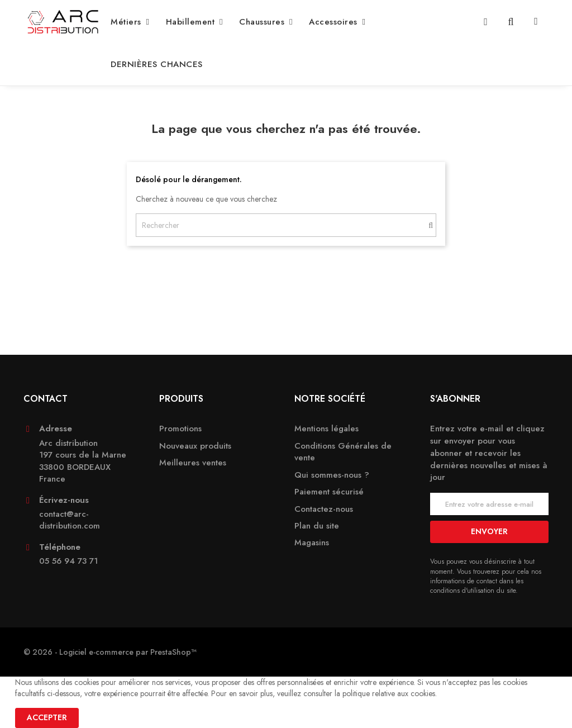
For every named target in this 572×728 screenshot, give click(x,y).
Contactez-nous (324, 509)
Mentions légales (326, 429)
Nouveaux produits (195, 446)
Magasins (312, 543)
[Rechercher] (286, 225)
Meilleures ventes (193, 463)
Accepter (47, 717)
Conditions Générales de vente (343, 452)
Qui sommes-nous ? (332, 475)
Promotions (180, 429)
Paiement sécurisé (329, 492)
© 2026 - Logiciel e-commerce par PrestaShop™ (110, 652)
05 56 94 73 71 (68, 561)
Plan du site (317, 526)
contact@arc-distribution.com (70, 520)
